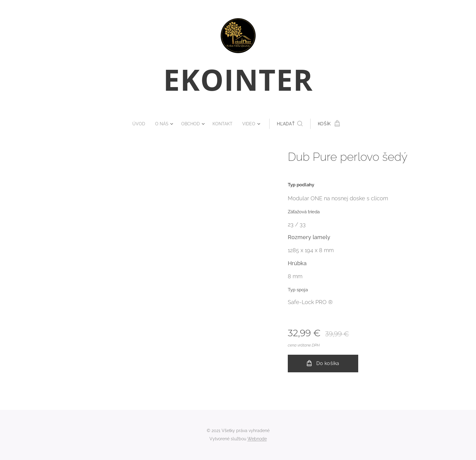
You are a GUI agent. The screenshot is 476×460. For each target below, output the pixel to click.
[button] (292, 124)
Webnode (257, 439)
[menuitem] (139, 124)
